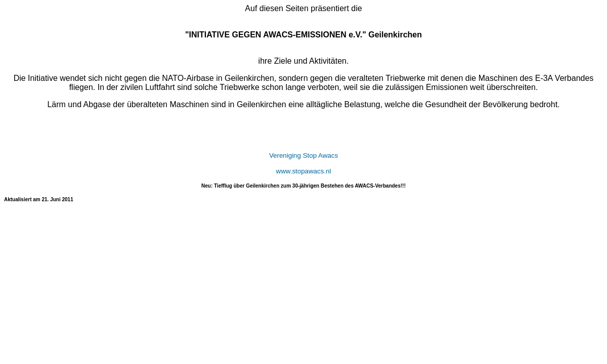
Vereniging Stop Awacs (303, 155)
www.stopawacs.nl (304, 171)
